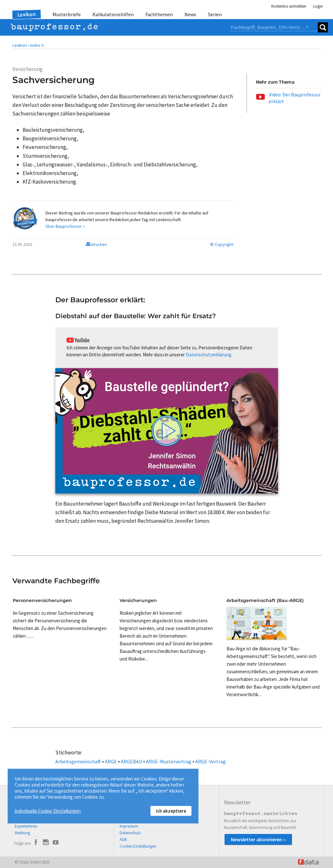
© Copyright (222, 244)
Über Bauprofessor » (65, 226)
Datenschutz (130, 833)
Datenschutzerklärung (208, 355)
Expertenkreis (26, 826)
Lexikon (26, 14)
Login (318, 6)
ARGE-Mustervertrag (169, 761)
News (190, 14)
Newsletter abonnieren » (258, 839)
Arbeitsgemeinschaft (78, 761)
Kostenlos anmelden (289, 6)
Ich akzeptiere (171, 811)
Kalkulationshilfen (113, 14)
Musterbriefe (67, 14)
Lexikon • (21, 45)
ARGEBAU (132, 761)
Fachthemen (159, 14)
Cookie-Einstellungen (138, 846)
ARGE (111, 761)
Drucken (96, 244)
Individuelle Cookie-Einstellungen (48, 811)
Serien (215, 14)
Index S (37, 45)
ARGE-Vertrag (211, 761)
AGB (123, 840)
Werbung (22, 833)
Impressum (129, 826)
